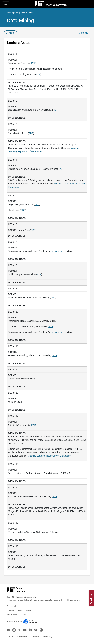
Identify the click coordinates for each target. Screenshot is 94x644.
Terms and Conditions (16, 614)
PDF (34, 63)
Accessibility (12, 606)
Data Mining (20, 20)
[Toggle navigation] (6, 4)
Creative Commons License (19, 610)
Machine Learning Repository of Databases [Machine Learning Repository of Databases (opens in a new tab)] (49, 456)
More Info (83, 33)
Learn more (75, 600)
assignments (58, 251)
